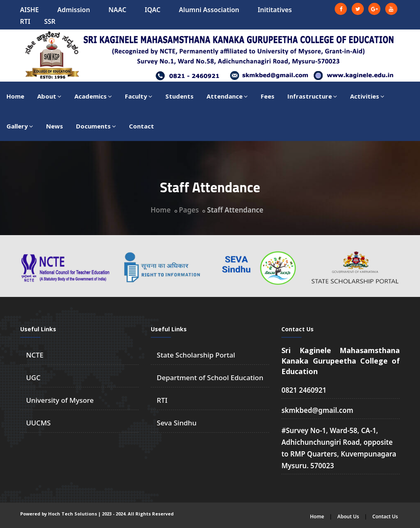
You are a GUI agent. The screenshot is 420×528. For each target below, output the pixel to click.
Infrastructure (312, 96)
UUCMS (39, 423)
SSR (50, 21)
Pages (189, 210)
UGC (34, 378)
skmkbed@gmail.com (317, 410)
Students (179, 96)
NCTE (35, 355)
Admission (74, 10)
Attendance (227, 96)
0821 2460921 (304, 390)
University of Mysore (60, 400)
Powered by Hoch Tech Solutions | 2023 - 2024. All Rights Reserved (97, 514)
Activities (367, 96)
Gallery (20, 126)
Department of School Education (210, 378)
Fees (268, 96)
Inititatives (275, 10)
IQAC (153, 10)
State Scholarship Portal (196, 355)
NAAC (117, 10)
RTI (25, 21)
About (49, 96)
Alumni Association (209, 10)
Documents (96, 126)
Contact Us (385, 516)
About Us (348, 516)
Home (15, 96)
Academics (93, 96)
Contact (141, 126)
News (55, 126)
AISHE (30, 10)
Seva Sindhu (177, 423)
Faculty (139, 96)
